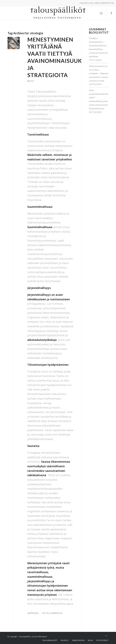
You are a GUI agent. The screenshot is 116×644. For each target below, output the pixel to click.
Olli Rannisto (54, 613)
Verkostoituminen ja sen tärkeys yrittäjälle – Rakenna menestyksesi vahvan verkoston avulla (99, 73)
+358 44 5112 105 (86, 3)
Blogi (31, 81)
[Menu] (101, 13)
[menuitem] (101, 13)
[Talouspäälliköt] (58, 13)
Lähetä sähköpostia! (104, 3)
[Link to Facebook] (111, 13)
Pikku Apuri (42, 636)
